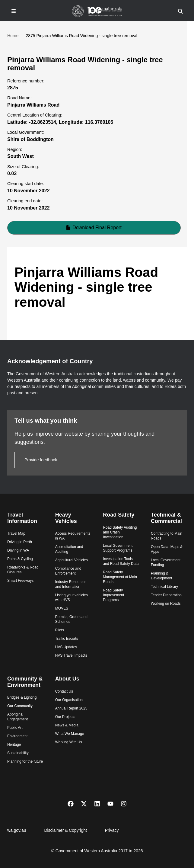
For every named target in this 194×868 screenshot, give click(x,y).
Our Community (20, 706)
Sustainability (18, 753)
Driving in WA (18, 550)
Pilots (60, 630)
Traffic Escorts (67, 639)
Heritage (14, 745)
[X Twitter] (84, 803)
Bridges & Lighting (22, 697)
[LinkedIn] (97, 803)
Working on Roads (166, 604)
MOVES (62, 608)
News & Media (67, 725)
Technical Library (164, 587)
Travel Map (16, 533)
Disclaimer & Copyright (65, 830)
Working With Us (69, 742)
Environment (17, 736)
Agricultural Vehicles (72, 560)
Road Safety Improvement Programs (113, 595)
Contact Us (64, 691)
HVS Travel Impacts (71, 655)
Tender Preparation (166, 595)
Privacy (112, 830)
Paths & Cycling (20, 559)
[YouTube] (110, 803)
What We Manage (70, 734)
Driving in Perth (20, 542)
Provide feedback (41, 460)
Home (13, 36)
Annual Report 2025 (71, 708)
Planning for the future (25, 761)
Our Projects (65, 717)
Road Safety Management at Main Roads (120, 577)
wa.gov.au (17, 830)
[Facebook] (71, 803)
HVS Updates (66, 647)
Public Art (15, 728)
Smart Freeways (20, 581)
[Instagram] (124, 803)
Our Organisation (69, 700)
